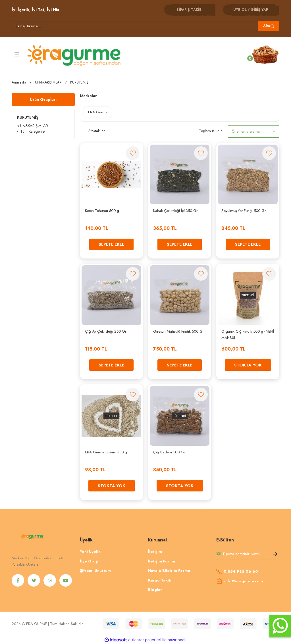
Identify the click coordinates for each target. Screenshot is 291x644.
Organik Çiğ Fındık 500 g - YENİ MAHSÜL (248, 334)
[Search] (145, 26)
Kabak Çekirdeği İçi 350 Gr (175, 211)
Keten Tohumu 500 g (102, 211)
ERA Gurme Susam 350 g (106, 452)
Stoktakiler (96, 131)
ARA (269, 26)
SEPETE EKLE (111, 244)
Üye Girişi (89, 561)
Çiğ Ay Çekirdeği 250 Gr (106, 331)
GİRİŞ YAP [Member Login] (259, 10)
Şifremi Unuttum (95, 571)
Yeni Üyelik (90, 552)
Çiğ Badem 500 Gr (169, 452)
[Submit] (275, 555)
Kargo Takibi (160, 580)
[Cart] (265, 55)
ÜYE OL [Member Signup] (240, 10)
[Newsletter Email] (248, 555)
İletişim (155, 552)
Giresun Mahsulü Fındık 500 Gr (178, 331)
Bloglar (155, 590)
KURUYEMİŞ (79, 82)
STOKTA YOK (248, 365)
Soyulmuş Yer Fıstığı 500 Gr (244, 211)
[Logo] (75, 55)
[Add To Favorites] (133, 153)
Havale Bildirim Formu (169, 571)
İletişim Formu (162, 561)
